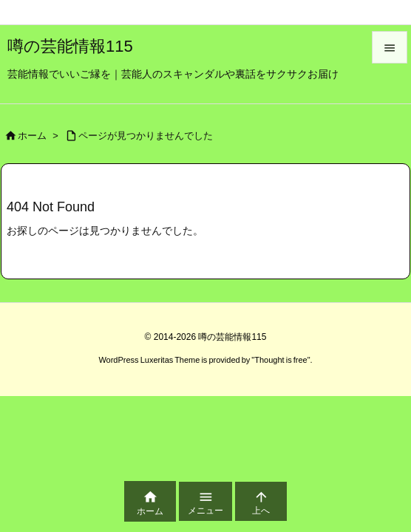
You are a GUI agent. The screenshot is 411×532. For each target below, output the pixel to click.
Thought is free (281, 360)
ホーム (32, 136)
